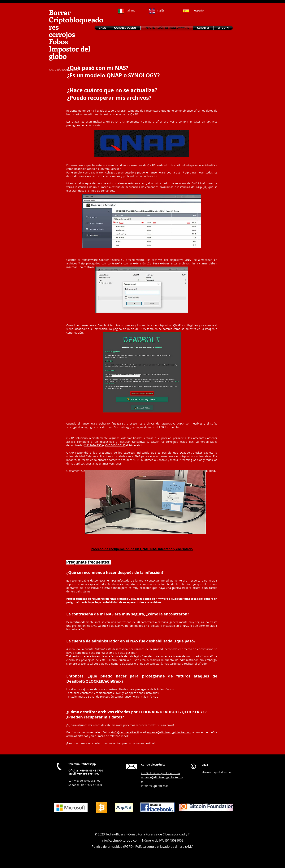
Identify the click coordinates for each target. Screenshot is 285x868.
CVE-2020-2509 (93, 445)
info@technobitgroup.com (121, 840)
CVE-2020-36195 (115, 445)
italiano (131, 10)
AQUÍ (156, 697)
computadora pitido (132, 172)
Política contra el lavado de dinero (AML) (164, 847)
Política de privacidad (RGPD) (113, 847)
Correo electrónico (153, 765)
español (199, 10)
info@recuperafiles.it (126, 732)
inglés (161, 10)
